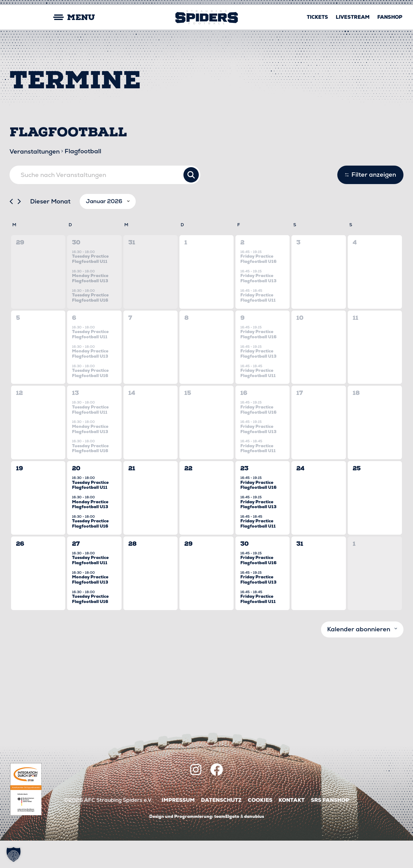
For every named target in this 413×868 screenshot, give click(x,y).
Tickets (317, 17)
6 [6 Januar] (74, 345)
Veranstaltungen (35, 151)
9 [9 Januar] (243, 345)
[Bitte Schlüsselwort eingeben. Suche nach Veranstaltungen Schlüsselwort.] (105, 175)
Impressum (178, 828)
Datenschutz (221, 828)
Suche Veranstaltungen (191, 175)
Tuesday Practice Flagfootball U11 (90, 286)
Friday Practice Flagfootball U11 (258, 325)
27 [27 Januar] (76, 571)
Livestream (353, 17)
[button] (14, 854)
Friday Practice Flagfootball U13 (258, 305)
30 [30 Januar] (245, 571)
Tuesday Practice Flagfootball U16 (90, 325)
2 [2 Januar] (242, 270)
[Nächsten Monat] (19, 229)
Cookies (260, 828)
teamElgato (227, 844)
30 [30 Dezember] (76, 270)
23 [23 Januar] (244, 496)
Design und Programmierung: (181, 844)
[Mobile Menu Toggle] (53, 17)
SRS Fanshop (330, 828)
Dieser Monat (50, 229)
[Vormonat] (11, 229)
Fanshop (390, 17)
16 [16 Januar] (244, 420)
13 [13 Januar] (75, 420)
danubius (254, 844)
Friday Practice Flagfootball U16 (259, 286)
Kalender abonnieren (359, 657)
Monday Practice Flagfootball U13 (90, 305)
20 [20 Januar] (76, 496)
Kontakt (292, 828)
